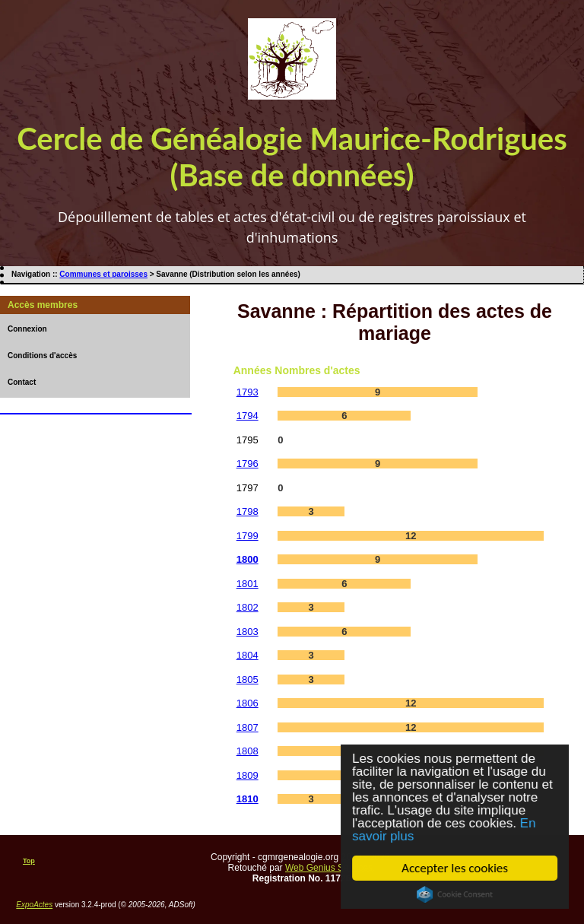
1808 (248, 751)
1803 (248, 632)
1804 (248, 655)
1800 (248, 559)
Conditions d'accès (42, 356)
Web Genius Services (329, 868)
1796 (248, 464)
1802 (248, 607)
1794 (248, 416)
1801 (248, 584)
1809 (248, 775)
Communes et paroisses (103, 274)
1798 (248, 511)
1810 (248, 799)
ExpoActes (34, 905)
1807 (248, 727)
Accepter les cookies (455, 868)
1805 (248, 680)
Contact (22, 382)
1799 (248, 536)
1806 (248, 703)
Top (29, 861)
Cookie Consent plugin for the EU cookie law (455, 894)
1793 (248, 392)
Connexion (27, 329)
